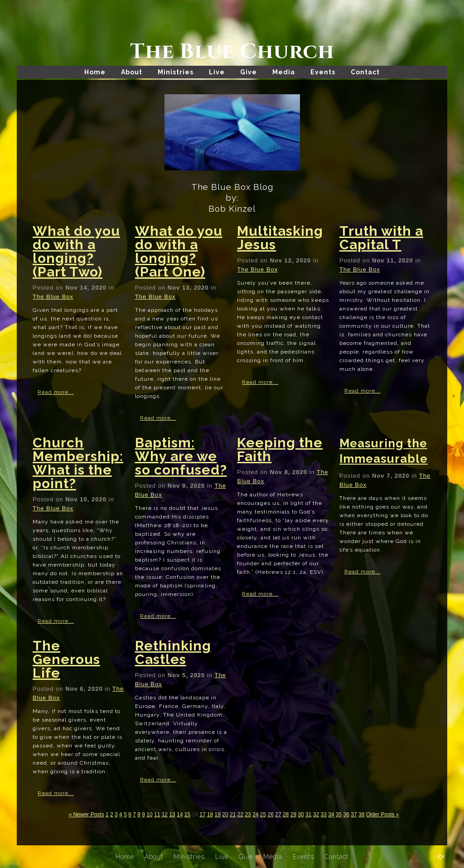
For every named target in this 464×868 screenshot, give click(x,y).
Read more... (56, 392)
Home (95, 72)
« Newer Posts (87, 815)
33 (323, 815)
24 (255, 815)
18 (210, 815)
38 (361, 815)
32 (316, 815)
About (132, 72)
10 (149, 815)
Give (249, 72)
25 (263, 815)
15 (187, 815)
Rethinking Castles (173, 652)
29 (293, 815)
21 (233, 815)
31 (308, 815)
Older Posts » (383, 815)
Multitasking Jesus (280, 238)
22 (240, 815)
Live (217, 72)
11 (157, 815)
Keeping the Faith (280, 449)
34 (331, 815)
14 (180, 815)
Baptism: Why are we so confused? (181, 456)
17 (202, 815)
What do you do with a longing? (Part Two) (76, 251)
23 (248, 815)
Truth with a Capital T (381, 238)
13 (172, 815)
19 (218, 815)
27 (278, 815)
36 (346, 815)
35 (339, 815)
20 (225, 815)
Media (284, 72)
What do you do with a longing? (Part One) (179, 251)
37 (354, 815)
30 (301, 815)
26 (271, 815)
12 (165, 815)
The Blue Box (53, 297)
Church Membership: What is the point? (78, 463)
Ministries (176, 72)
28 (286, 815)
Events (323, 72)
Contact (365, 72)
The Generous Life (66, 659)
